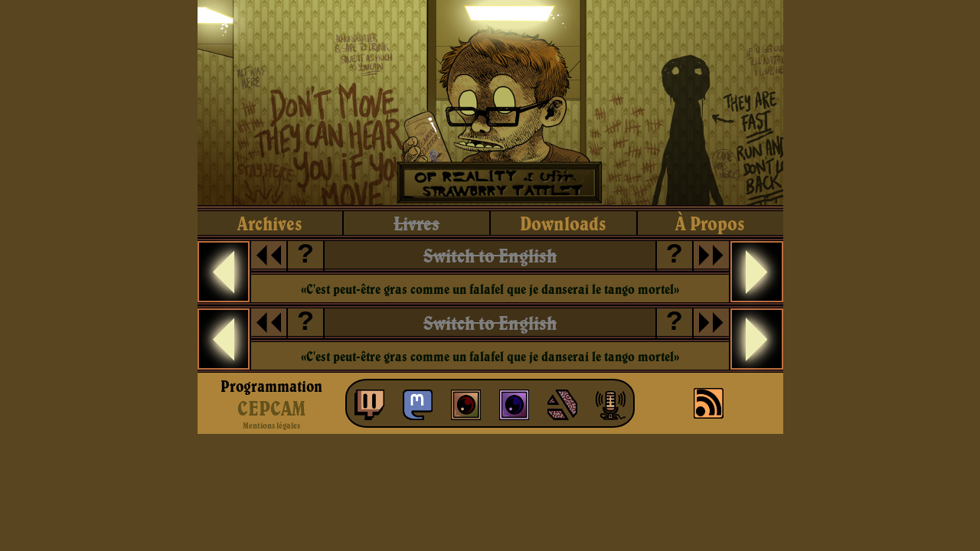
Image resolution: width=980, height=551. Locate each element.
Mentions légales (271, 425)
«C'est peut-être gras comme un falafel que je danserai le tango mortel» (490, 289)
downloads (563, 223)
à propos (710, 223)
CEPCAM (271, 408)
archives (270, 223)
